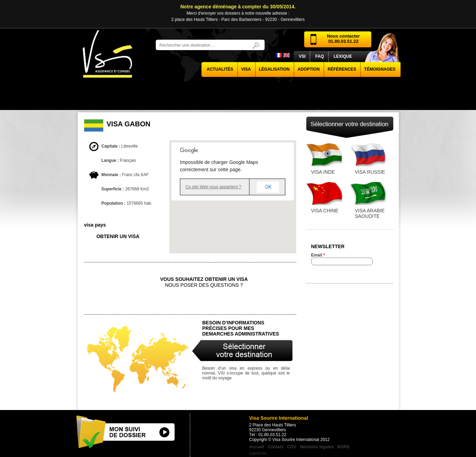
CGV (292, 447)
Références (342, 69)
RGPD (344, 447)
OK (268, 187)
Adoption (309, 69)
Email (318, 255)
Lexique (343, 56)
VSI (302, 56)
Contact (276, 447)
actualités (220, 69)
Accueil (257, 447)
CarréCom (258, 453)
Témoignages (380, 69)
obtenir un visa (118, 236)
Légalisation (274, 69)
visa (246, 69)
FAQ (320, 56)
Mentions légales (317, 447)
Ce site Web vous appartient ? (214, 187)
